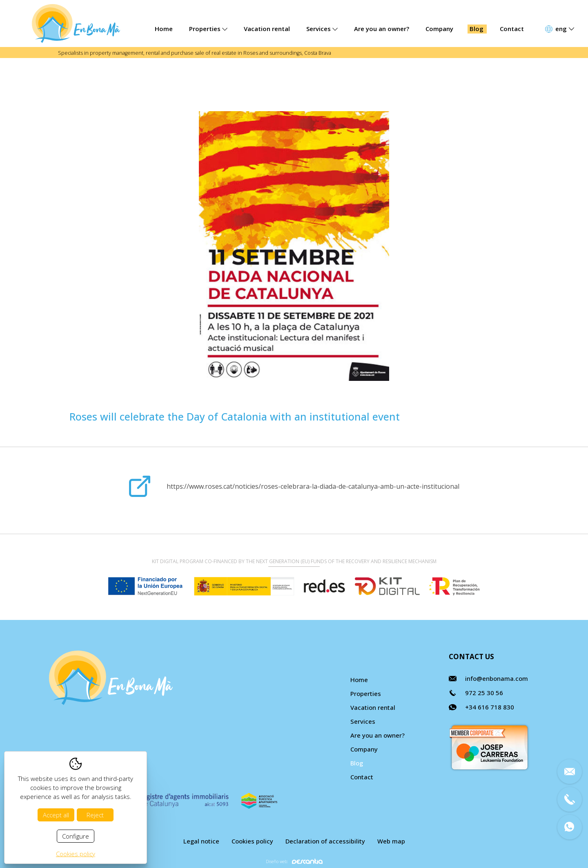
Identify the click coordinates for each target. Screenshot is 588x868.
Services (322, 29)
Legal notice (201, 841)
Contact (512, 29)
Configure (76, 836)
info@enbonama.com (497, 678)
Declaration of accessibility (325, 841)
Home (164, 29)
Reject (95, 815)
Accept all (56, 815)
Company (439, 29)
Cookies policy (252, 841)
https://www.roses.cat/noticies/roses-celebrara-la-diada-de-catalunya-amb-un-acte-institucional (313, 486)
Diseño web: (294, 861)
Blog (477, 29)
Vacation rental (267, 29)
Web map (391, 841)
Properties (208, 29)
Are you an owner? (382, 29)
